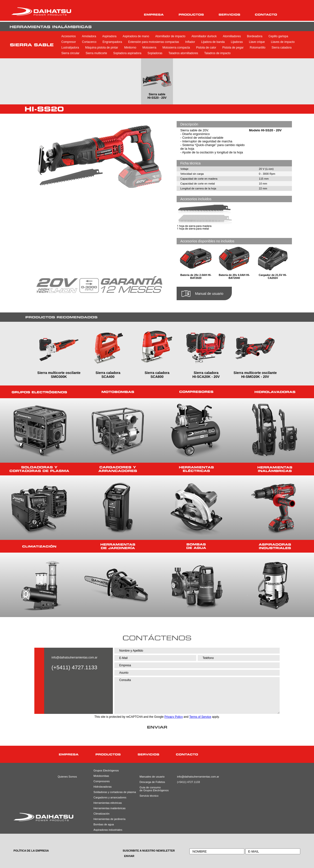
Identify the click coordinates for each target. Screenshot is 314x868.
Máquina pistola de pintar (102, 48)
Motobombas (101, 776)
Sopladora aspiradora (127, 53)
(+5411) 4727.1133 (188, 782)
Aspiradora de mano (136, 36)
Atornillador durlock (204, 36)
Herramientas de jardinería (109, 819)
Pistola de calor (206, 48)
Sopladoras (155, 53)
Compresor (69, 42)
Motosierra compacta (176, 48)
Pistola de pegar (233, 48)
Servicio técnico (149, 796)
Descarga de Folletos (150, 782)
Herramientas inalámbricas (109, 808)
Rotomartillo (258, 48)
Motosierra (150, 48)
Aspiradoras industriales (108, 830)
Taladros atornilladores (183, 53)
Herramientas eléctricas (108, 803)
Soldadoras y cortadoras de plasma (109, 792)
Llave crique (257, 42)
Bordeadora (255, 36)
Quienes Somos (67, 777)
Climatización (101, 814)
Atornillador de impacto (170, 36)
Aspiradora (109, 36)
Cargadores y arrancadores (109, 797)
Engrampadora (112, 42)
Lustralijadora (70, 48)
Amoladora (89, 36)
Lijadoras (237, 42)
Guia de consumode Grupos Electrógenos (150, 789)
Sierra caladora (281, 48)
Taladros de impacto (217, 53)
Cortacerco (89, 42)
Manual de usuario (209, 294)
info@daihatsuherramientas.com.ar (74, 657)
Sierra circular (70, 53)
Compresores (102, 781)
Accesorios (69, 36)
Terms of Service (200, 717)
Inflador (190, 42)
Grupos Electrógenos (106, 770)
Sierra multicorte (96, 53)
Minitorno (130, 48)
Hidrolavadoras (103, 787)
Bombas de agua (104, 824)
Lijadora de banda (213, 42)
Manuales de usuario (150, 777)
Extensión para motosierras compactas (153, 42)
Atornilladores (232, 36)
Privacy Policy (174, 717)
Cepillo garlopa (278, 36)
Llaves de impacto (283, 42)
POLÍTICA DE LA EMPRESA (31, 851)
